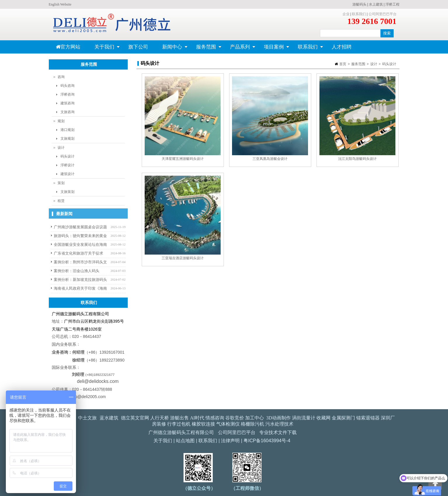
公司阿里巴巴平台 (383, 14)
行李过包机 (179, 424)
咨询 (61, 77)
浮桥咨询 (68, 94)
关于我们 (104, 49)
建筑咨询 (68, 103)
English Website (60, 4)
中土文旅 (87, 418)
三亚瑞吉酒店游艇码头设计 (183, 258)
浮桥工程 (392, 4)
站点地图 (185, 441)
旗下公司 (138, 47)
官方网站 (68, 47)
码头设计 (389, 64)
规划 (61, 121)
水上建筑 (376, 4)
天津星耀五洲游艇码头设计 (183, 159)
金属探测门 (343, 418)
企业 (346, 14)
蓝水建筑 (109, 418)
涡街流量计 (304, 418)
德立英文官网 (135, 418)
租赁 (61, 201)
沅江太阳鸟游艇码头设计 (357, 159)
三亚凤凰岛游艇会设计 (270, 159)
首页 (343, 64)
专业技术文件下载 (278, 432)
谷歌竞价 (235, 418)
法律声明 (230, 441)
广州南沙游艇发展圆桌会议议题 (80, 227)
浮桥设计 (68, 165)
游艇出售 (179, 418)
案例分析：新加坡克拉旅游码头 (80, 280)
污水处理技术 (279, 424)
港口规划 (68, 130)
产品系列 (239, 49)
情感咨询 (215, 418)
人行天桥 (160, 418)
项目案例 (273, 49)
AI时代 (197, 418)
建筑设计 (68, 174)
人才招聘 (342, 47)
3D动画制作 (279, 418)
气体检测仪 (228, 424)
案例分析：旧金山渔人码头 (77, 271)
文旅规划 (68, 139)
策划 (61, 183)
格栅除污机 (252, 424)
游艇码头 (359, 4)
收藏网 (324, 418)
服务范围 (205, 49)
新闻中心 (171, 49)
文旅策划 (68, 192)
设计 (374, 64)
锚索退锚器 (368, 418)
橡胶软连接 (203, 424)
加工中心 (255, 418)
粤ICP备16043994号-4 (267, 441)
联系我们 (359, 14)
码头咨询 (68, 86)
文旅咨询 (68, 112)
